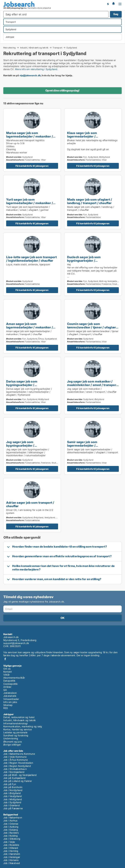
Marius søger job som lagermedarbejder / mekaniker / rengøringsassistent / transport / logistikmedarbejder (30, 138)
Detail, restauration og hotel (19, 717)
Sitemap (8, 705)
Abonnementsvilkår (14, 678)
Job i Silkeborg (12, 839)
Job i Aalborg (11, 827)
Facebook (5, 659)
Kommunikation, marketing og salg (23, 726)
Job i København (13, 818)
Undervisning (11, 738)
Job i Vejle (9, 842)
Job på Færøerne (13, 808)
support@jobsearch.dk (16, 643)
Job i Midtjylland (13, 799)
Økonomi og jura (13, 742)
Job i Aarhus (10, 821)
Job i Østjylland (12, 793)
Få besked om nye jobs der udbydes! (108, 4)
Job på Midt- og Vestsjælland (20, 775)
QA (5, 690)
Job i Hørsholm (12, 854)
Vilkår (7, 675)
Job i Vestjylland (13, 796)
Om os (7, 669)
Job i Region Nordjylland (17, 766)
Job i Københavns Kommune (19, 754)
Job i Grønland (12, 805)
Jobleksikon (10, 693)
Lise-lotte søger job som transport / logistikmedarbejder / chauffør (31, 259)
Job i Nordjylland (13, 790)
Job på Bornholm (13, 787)
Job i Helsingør (12, 857)
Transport (57, 48)
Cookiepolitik (11, 684)
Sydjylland (72, 48)
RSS (6, 708)
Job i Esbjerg (11, 830)
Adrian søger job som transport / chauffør (30, 504)
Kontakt (8, 672)
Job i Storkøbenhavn (15, 769)
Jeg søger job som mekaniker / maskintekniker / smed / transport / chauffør (92, 385)
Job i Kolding (11, 836)
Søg (116, 14)
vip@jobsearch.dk (30, 75)
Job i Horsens (11, 860)
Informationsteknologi (15, 723)
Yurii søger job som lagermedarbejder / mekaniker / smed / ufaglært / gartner (30, 203)
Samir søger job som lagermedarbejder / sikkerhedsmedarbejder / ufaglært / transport (92, 447)
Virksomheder (11, 699)
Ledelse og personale (15, 732)
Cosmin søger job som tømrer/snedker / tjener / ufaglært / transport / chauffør (92, 327)
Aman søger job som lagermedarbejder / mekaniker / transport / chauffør (30, 327)
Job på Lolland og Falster (18, 781)
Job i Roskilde (11, 845)
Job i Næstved (12, 863)
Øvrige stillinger (12, 745)
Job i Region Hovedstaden (18, 763)
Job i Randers (11, 833)
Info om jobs (10, 702)
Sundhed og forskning (16, 735)
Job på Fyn (10, 784)
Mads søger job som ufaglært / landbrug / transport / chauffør (90, 201)
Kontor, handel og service (18, 729)
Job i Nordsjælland (14, 772)
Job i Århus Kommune (16, 760)
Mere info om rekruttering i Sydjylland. (37, 69)
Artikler (7, 687)
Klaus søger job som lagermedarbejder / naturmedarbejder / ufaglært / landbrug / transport (89, 138)
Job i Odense (11, 824)
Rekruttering (10, 48)
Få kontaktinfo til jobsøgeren (32, 166)
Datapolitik (9, 681)
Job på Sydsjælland (15, 778)
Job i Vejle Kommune (15, 757)
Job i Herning (11, 851)
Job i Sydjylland (12, 802)
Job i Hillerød (11, 848)
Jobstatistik (10, 696)
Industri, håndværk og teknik (34, 48)
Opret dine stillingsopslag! (62, 90)
